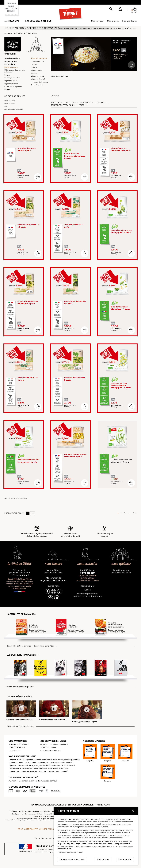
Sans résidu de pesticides (14, 109)
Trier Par (56, 102)
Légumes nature (30, 33)
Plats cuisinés (30, 763)
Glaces (71, 766)
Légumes (17, 33)
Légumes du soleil (38, 79)
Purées (7, 90)
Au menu (13, 781)
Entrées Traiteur (41, 760)
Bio (6, 106)
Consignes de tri (18, 814)
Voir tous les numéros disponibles (20, 687)
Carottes (34, 73)
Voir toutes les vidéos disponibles (20, 727)
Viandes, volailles (65, 763)
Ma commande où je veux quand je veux (54, 579)
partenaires (118, 819)
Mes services (97, 21)
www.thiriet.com (101, 819)
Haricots (34, 64)
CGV (53, 811)
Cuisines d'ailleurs (16, 763)
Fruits (64, 766)
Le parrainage (14, 750)
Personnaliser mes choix (72, 859)
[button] (120, 10)
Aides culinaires (54, 766)
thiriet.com (13, 811)
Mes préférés (113, 21)
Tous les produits (12, 58)
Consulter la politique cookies (70, 852)
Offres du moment (16, 760)
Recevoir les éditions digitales (19, 646)
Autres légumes (37, 85)
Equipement (85, 102)
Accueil (7, 33)
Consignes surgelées (58, 744)
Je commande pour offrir (50, 750)
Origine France (10, 100)
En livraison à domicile (18, 744)
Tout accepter (125, 859)
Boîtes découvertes (29, 771)
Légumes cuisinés (11, 84)
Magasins (44, 744)
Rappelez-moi (87, 586)
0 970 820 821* (88, 573)
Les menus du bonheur (38, 21)
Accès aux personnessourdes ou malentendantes (87, 595)
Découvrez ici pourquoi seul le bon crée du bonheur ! (20, 573)
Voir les (70, 102)
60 (33, 513)
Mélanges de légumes (39, 82)
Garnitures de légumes (13, 87)
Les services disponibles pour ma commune (34, 811)
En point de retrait (16, 747)
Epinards (34, 67)
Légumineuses (37, 70)
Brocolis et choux (37, 61)
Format (101, 102)
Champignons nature (12, 78)
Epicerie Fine (14, 771)
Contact (39, 814)
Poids (81, 105)
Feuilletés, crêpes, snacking (61, 760)
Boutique (42, 771)
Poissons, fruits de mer (47, 763)
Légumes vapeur (11, 81)
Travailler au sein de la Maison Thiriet (121, 572)
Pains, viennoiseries (42, 768)
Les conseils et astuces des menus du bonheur (38, 781)
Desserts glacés (15, 768)
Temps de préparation (62, 105)
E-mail (88, 590)
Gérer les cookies (125, 841)
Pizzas (76, 760)
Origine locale (10, 103)
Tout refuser (103, 859)
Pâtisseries (28, 768)
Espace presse (30, 814)
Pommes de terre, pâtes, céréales (32, 766)
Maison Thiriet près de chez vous (54, 572)
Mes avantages (129, 21)
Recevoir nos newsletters (44, 646)
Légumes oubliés (37, 76)
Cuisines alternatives (60, 768)
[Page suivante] (136, 513)
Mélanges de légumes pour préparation (15, 71)
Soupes (7, 75)
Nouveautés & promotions (11, 63)
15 (28, 513)
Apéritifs (29, 760)
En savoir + (56, 791)
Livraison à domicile (48, 747)
